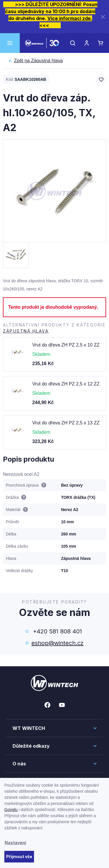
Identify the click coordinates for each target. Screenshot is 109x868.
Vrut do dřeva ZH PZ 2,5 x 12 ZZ (66, 384)
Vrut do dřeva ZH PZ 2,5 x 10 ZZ (66, 345)
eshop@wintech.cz (57, 643)
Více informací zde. (70, 18)
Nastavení (15, 843)
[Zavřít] (103, 17)
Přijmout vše (19, 857)
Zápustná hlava (38, 61)
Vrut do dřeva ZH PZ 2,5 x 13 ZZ (66, 423)
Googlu (11, 810)
